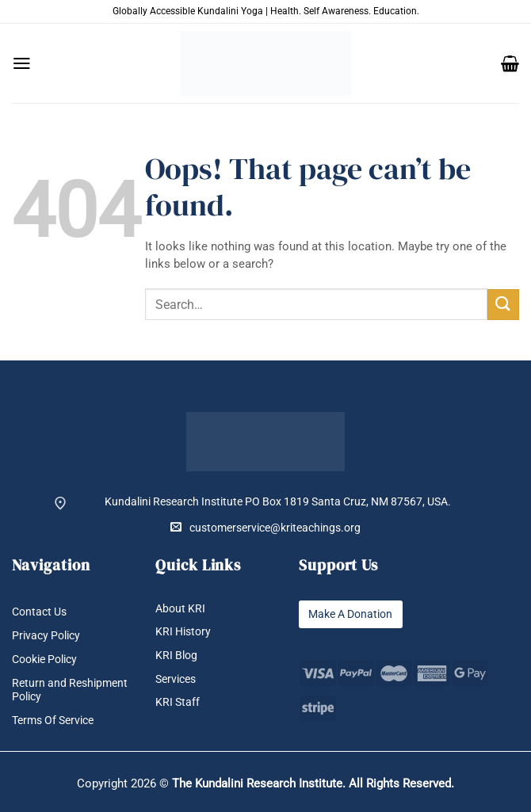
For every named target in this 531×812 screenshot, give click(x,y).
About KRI (180, 608)
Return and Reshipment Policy (70, 690)
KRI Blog (176, 655)
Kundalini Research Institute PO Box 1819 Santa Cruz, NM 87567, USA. (278, 501)
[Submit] (503, 305)
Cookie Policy (44, 659)
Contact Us (39, 612)
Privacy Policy (46, 635)
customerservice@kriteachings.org (265, 527)
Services (176, 679)
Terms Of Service (53, 721)
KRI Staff (178, 703)
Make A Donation (350, 614)
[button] (22, 63)
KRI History (183, 631)
